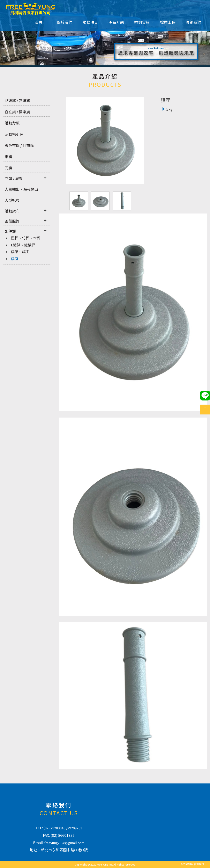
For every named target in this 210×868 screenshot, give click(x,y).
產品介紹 (116, 22)
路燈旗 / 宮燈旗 (17, 100)
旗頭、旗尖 (20, 252)
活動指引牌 (14, 134)
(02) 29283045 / (55, 828)
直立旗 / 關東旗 (17, 112)
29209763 (75, 828)
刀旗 (8, 168)
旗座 (15, 259)
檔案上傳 (168, 22)
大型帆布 (12, 200)
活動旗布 (12, 211)
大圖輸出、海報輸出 (21, 189)
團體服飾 (12, 221)
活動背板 (12, 123)
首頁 (39, 22)
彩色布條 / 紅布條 (19, 145)
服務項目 (90, 22)
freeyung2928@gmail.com (64, 843)
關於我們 (65, 22)
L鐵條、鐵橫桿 (23, 245)
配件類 (10, 231)
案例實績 (142, 22)
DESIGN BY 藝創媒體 (192, 864)
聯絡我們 (194, 22)
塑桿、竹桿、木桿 (26, 238)
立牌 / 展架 (14, 178)
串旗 (8, 157)
